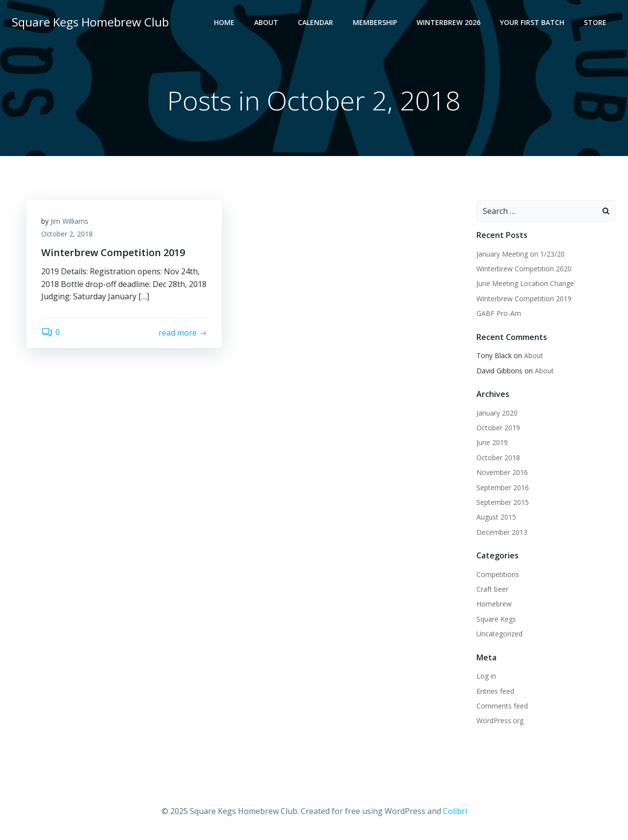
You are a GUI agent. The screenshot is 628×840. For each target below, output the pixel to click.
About (266, 22)
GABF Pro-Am (499, 313)
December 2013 (502, 532)
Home (224, 22)
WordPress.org (500, 721)
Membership (375, 22)
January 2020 (497, 413)
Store (595, 22)
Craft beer (492, 589)
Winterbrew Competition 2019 (524, 299)
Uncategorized (499, 634)
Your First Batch (532, 22)
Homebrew (494, 604)
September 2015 (503, 502)
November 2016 (502, 472)
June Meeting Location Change (525, 283)
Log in (486, 676)
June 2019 (492, 442)
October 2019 (498, 428)
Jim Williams (69, 221)
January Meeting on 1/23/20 (521, 254)
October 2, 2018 (67, 234)
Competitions (498, 574)
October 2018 (498, 458)
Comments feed (502, 706)
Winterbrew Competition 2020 (524, 269)
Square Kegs (496, 619)
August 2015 (496, 517)
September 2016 (503, 487)
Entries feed (495, 691)
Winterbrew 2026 (448, 22)
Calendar (315, 22)
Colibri (455, 811)
